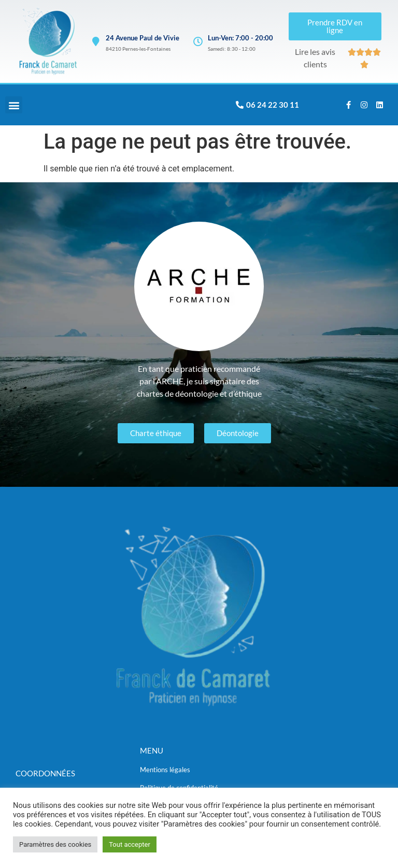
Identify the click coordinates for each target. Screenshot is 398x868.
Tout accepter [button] (130, 844)
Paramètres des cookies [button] (55, 844)
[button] (14, 105)
